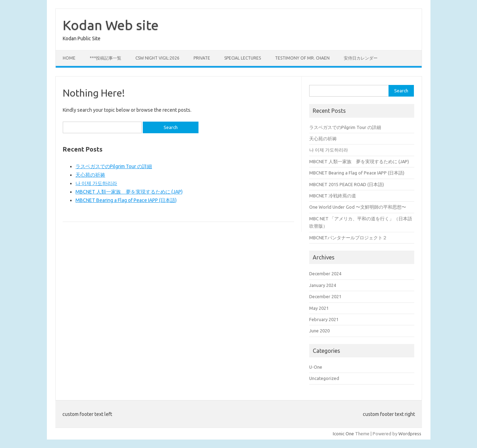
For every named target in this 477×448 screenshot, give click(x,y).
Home (69, 58)
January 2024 (323, 285)
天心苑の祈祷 (90, 175)
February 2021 (324, 319)
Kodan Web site (111, 25)
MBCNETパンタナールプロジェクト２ (348, 238)
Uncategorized (324, 378)
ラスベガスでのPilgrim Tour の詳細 (114, 166)
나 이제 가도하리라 (96, 183)
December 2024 (325, 274)
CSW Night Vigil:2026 (157, 58)
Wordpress (410, 434)
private (202, 58)
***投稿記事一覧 (105, 58)
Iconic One (343, 434)
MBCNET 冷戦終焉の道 (333, 196)
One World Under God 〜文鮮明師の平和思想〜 (358, 207)
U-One (316, 367)
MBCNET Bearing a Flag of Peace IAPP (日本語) (126, 200)
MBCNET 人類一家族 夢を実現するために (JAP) (129, 192)
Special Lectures (243, 58)
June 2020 (319, 331)
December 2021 (325, 296)
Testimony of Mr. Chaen (302, 58)
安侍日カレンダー (361, 58)
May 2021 (319, 308)
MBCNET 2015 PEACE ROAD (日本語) (347, 184)
